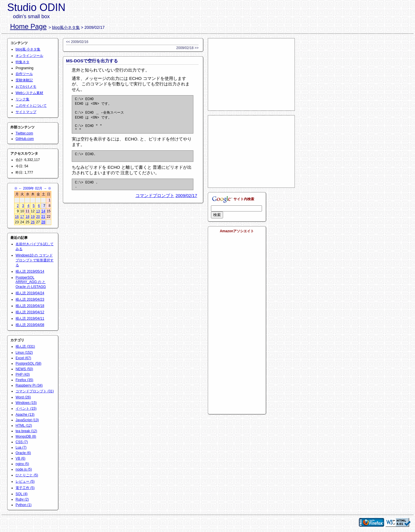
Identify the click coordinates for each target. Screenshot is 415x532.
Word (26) (23, 397)
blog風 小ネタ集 (28, 49)
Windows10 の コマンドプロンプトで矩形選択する (35, 260)
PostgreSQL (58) (29, 364)
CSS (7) (22, 442)
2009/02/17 (186, 204)
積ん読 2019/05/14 (30, 271)
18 (27, 217)
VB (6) (20, 458)
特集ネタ (22, 62)
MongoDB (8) (26, 437)
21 (43, 217)
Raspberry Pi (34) (29, 385)
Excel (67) (23, 358)
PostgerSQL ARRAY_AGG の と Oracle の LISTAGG (31, 282)
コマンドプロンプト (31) (35, 391)
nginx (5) (22, 464)
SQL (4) (22, 494)
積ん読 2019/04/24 (30, 293)
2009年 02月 (33, 188)
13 (38, 211)
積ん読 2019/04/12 (30, 312)
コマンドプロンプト (155, 204)
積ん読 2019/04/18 (30, 306)
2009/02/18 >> (187, 48)
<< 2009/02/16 (77, 42)
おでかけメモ (26, 87)
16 (17, 217)
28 (43, 222)
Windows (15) (26, 403)
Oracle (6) (23, 453)
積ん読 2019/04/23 (30, 299)
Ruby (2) (22, 499)
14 (43, 211)
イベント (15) (26, 409)
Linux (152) (24, 353)
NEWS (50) (24, 369)
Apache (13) (25, 415)
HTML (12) (24, 426)
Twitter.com (24, 133)
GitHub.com (25, 139)
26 (33, 222)
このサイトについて (31, 106)
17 (22, 217)
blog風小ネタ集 (66, 27)
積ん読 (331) (25, 346)
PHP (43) (23, 374)
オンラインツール (29, 56)
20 (38, 217)
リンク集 (22, 99)
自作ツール (24, 74)
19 (33, 217)
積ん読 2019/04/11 (30, 319)
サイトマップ (26, 112)
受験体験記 (24, 80)
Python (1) (23, 505)
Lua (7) (21, 447)
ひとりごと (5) (27, 475)
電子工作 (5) (25, 488)
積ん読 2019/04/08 (30, 325)
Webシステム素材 (29, 93)
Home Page (28, 26)
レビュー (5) (25, 482)
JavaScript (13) (27, 420)
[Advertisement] (251, 74)
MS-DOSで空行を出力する (92, 61)
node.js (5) (24, 469)
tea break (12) (26, 431)
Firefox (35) (24, 380)
